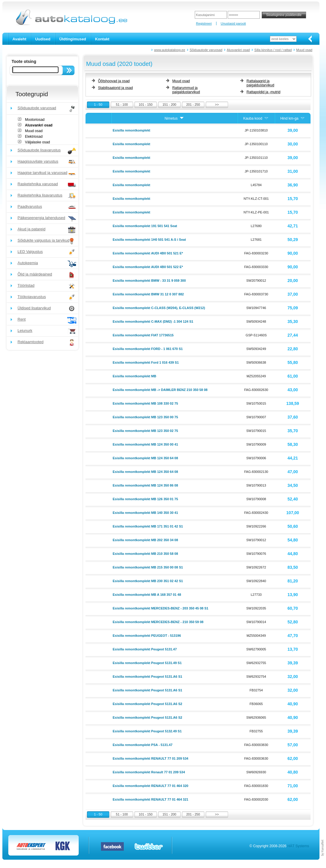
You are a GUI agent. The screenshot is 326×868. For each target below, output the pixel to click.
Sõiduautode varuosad (206, 50)
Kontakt (102, 39)
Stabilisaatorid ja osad (115, 88)
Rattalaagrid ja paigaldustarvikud (260, 83)
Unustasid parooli (233, 23)
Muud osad (304, 50)
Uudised (43, 39)
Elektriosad (34, 137)
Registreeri (204, 23)
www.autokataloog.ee (170, 50)
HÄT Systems (298, 846)
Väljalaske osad (37, 142)
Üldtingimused (73, 39)
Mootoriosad (35, 120)
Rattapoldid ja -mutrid (263, 92)
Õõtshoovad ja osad (114, 81)
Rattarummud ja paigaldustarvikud (186, 90)
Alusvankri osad (238, 50)
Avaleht (19, 39)
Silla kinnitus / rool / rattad (273, 50)
